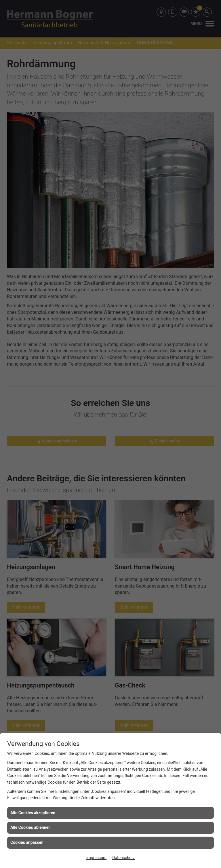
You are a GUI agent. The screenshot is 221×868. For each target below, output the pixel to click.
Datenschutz (123, 858)
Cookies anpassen (27, 842)
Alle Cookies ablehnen (31, 827)
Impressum (96, 858)
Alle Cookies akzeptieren (33, 813)
